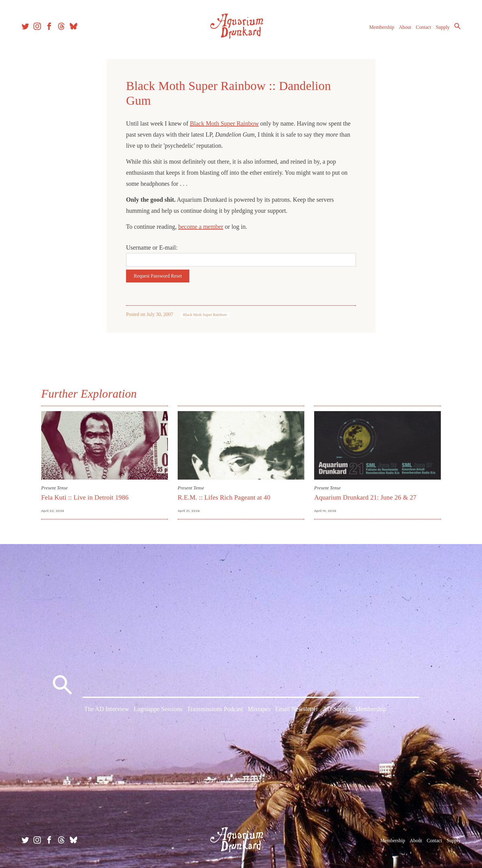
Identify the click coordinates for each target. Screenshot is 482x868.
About (405, 27)
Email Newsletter (296, 709)
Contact (424, 27)
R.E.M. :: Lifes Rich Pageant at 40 (224, 497)
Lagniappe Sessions (158, 709)
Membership (382, 27)
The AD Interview (107, 709)
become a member (201, 227)
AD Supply (337, 709)
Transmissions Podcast (215, 709)
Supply (443, 27)
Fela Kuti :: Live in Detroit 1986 (85, 497)
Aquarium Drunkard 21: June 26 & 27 (365, 497)
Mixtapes (259, 709)
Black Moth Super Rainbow (224, 123)
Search (457, 26)
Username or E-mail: (152, 247)
